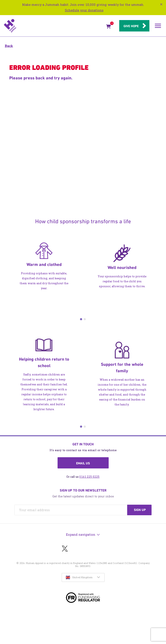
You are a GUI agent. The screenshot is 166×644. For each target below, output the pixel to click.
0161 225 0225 (89, 477)
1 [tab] (81, 319)
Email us (83, 463)
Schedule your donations (84, 10)
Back (9, 46)
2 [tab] (85, 319)
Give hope (131, 26)
